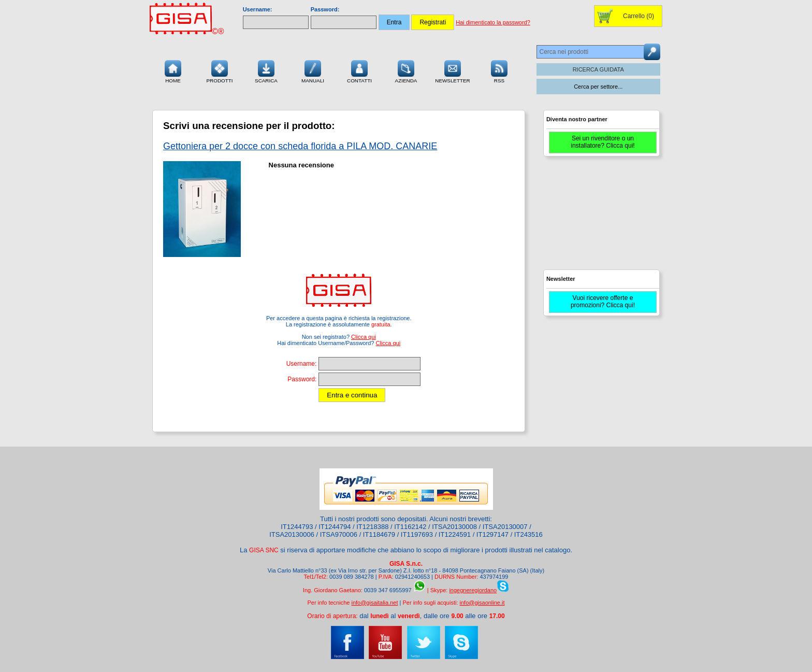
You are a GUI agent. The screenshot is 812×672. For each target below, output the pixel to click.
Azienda (406, 70)
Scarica (266, 70)
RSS (499, 70)
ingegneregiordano (473, 590)
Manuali (313, 70)
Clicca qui (364, 337)
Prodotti (219, 70)
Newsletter (453, 70)
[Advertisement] (600, 218)
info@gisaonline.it (482, 603)
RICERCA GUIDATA (598, 69)
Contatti (359, 70)
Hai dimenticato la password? (493, 22)
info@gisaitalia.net (374, 603)
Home (173, 70)
